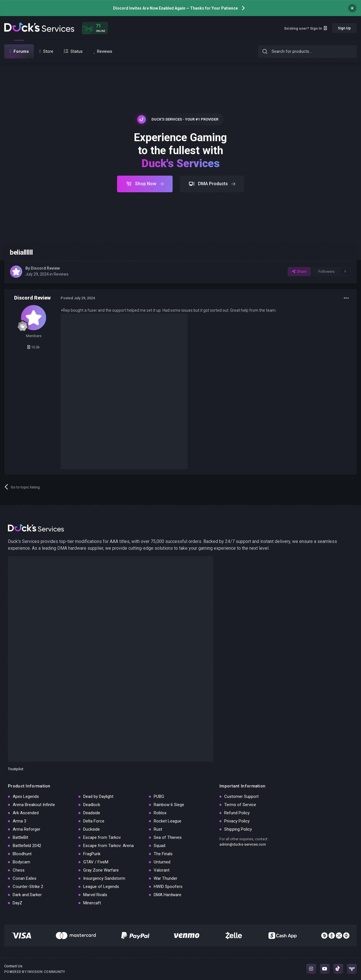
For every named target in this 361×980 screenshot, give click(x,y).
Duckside (92, 829)
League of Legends (101, 887)
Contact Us (13, 966)
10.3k (34, 347)
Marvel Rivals (95, 895)
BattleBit (20, 837)
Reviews (61, 274)
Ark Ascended (26, 813)
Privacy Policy (237, 821)
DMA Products (212, 184)
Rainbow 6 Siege (169, 805)
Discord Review (45, 268)
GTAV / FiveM (96, 862)
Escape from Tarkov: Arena (108, 846)
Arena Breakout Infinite (34, 805)
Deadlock (92, 805)
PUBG (159, 796)
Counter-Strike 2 (28, 887)
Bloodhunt (22, 854)
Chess (19, 870)
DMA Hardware (168, 895)
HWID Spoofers (168, 887)
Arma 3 (19, 821)
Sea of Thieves (168, 837)
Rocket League (168, 821)
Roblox (160, 813)
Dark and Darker (27, 895)
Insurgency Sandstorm (104, 878)
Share (299, 271)
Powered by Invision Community (35, 972)
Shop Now (145, 184)
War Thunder (166, 878)
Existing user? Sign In (306, 28)
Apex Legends (26, 796)
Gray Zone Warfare (101, 870)
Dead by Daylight (98, 796)
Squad (159, 846)
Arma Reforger (27, 829)
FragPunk (92, 854)
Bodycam (21, 862)
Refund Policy (237, 813)
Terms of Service (240, 805)
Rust (158, 829)
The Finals (163, 854)
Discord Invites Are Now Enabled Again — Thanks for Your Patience (175, 8)
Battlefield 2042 (27, 846)
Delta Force (94, 821)
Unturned (162, 862)
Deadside (92, 813)
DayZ (17, 903)
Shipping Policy (238, 829)
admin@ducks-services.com (243, 844)
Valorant (162, 870)
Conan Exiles (25, 878)
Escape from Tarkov (102, 837)
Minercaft (92, 903)
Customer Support (241, 796)
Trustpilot (16, 769)
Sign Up (344, 28)
